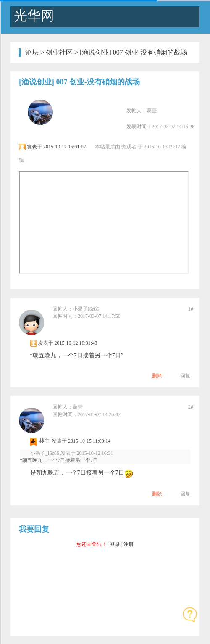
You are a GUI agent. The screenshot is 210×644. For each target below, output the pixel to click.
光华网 (32, 16)
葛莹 (152, 111)
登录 (115, 544)
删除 (157, 376)
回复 (185, 376)
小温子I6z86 (86, 309)
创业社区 (59, 52)
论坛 (32, 52)
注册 (129, 544)
